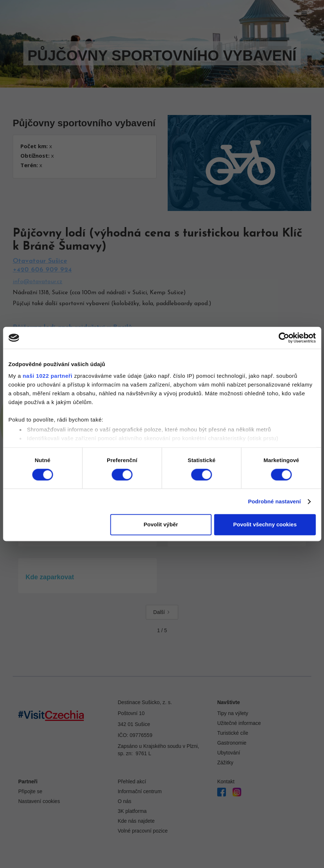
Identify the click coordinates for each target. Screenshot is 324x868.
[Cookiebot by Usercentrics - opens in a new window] (284, 338)
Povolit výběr (161, 525)
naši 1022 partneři (48, 376)
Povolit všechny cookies (265, 525)
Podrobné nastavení (274, 501)
